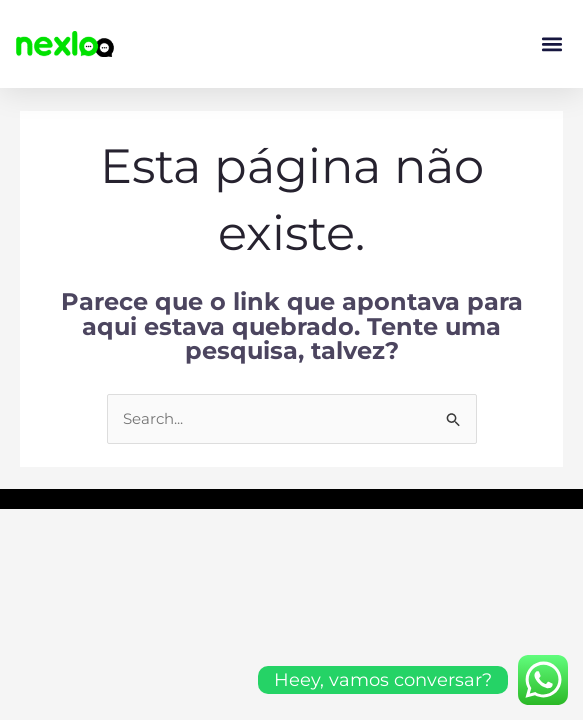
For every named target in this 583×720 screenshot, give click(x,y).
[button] (551, 44)
